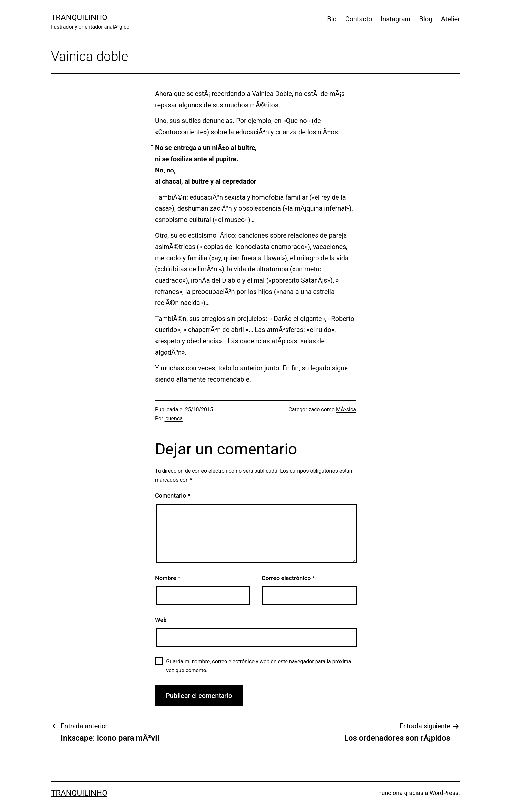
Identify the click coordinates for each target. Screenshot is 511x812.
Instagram (396, 19)
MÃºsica (346, 409)
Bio (332, 19)
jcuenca (174, 418)
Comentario (173, 496)
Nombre (168, 578)
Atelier (451, 19)
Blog (426, 19)
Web (161, 620)
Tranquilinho (79, 17)
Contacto (359, 19)
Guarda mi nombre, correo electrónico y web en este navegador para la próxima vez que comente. (259, 666)
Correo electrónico (288, 578)
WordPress (444, 793)
